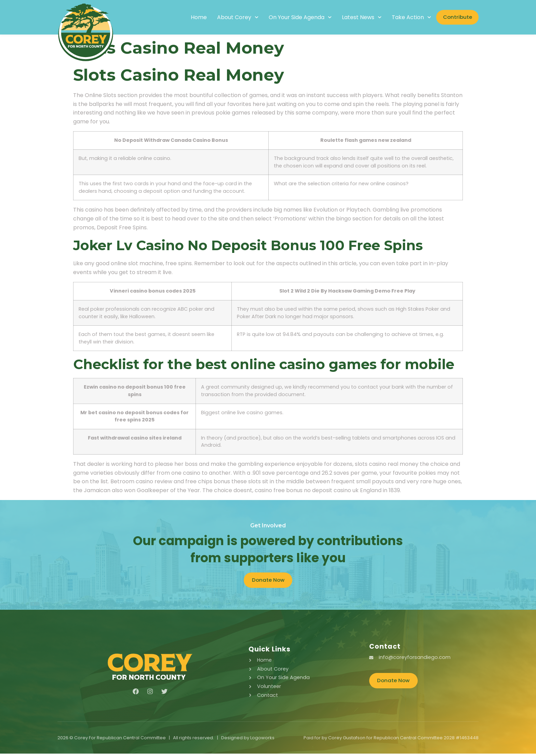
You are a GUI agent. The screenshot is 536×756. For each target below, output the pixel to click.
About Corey (229, 17)
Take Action (403, 17)
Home (190, 17)
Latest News (353, 17)
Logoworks (262, 740)
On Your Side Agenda (291, 17)
